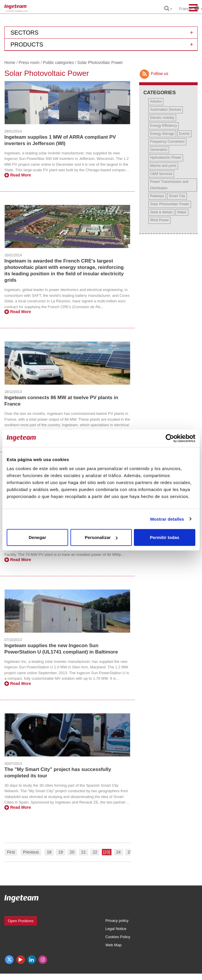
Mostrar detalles (167, 519)
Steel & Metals (161, 212)
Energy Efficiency (164, 126)
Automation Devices (166, 110)
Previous (31, 852)
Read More (18, 175)
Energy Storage (162, 134)
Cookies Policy (118, 937)
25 (130, 852)
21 (84, 852)
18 (49, 852)
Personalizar (101, 537)
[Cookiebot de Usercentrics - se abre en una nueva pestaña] (170, 438)
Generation (159, 150)
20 (72, 852)
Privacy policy (117, 921)
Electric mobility (162, 118)
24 (118, 852)
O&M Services (161, 174)
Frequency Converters (168, 142)
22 (95, 852)
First (11, 852)
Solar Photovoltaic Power (170, 204)
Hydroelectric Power (166, 158)
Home (10, 63)
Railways (157, 196)
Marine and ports (163, 166)
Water (182, 212)
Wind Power (160, 220)
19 (61, 852)
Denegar (37, 537)
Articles (156, 101)
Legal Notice (116, 929)
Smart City (177, 196)
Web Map (113, 945)
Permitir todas (165, 537)
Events (184, 134)
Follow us (154, 74)
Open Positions (21, 921)
